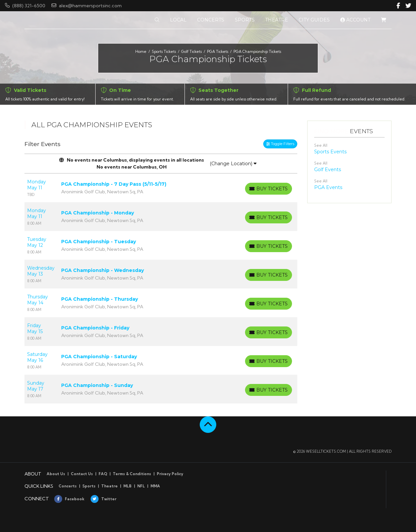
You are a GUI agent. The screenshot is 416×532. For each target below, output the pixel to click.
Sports (89, 486)
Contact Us (82, 474)
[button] (157, 20)
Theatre (109, 486)
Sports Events (330, 152)
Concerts (68, 486)
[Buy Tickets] (269, 189)
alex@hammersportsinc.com (87, 6)
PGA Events (328, 187)
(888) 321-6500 (25, 6)
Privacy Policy (170, 474)
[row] (161, 188)
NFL (141, 486)
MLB (127, 486)
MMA (155, 486)
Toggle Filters (280, 144)
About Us (56, 474)
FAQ (103, 474)
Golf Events (328, 170)
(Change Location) (233, 164)
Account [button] (355, 20)
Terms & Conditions (132, 474)
